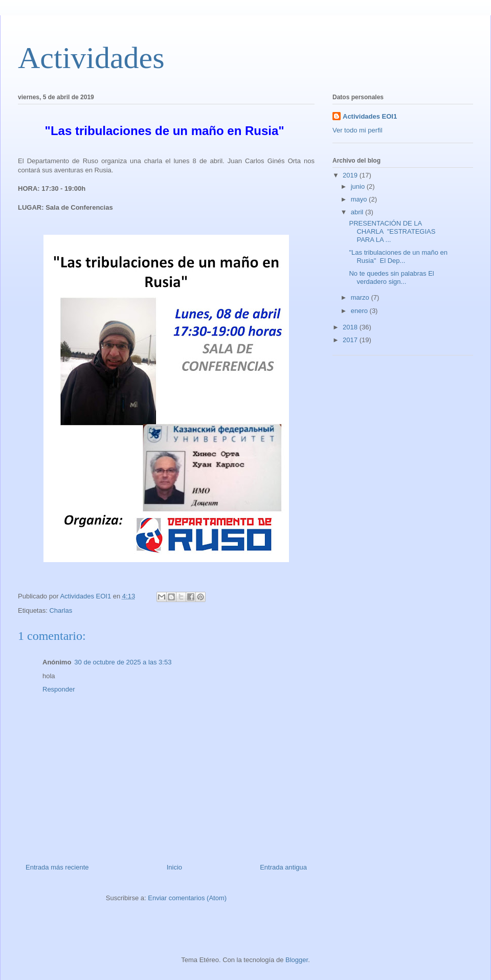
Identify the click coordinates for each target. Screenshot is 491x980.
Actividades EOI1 (370, 116)
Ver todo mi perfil (358, 130)
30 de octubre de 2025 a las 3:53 (123, 662)
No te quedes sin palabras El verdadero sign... (391, 277)
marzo (361, 297)
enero (360, 311)
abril (358, 212)
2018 (351, 327)
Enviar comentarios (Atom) (187, 898)
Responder (59, 689)
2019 (351, 175)
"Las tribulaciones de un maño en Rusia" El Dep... (398, 257)
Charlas (61, 610)
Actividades (91, 58)
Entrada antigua (283, 867)
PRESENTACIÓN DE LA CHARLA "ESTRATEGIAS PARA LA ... (392, 231)
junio (359, 186)
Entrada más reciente (57, 867)
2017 (351, 340)
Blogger (297, 960)
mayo (360, 199)
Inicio (174, 867)
